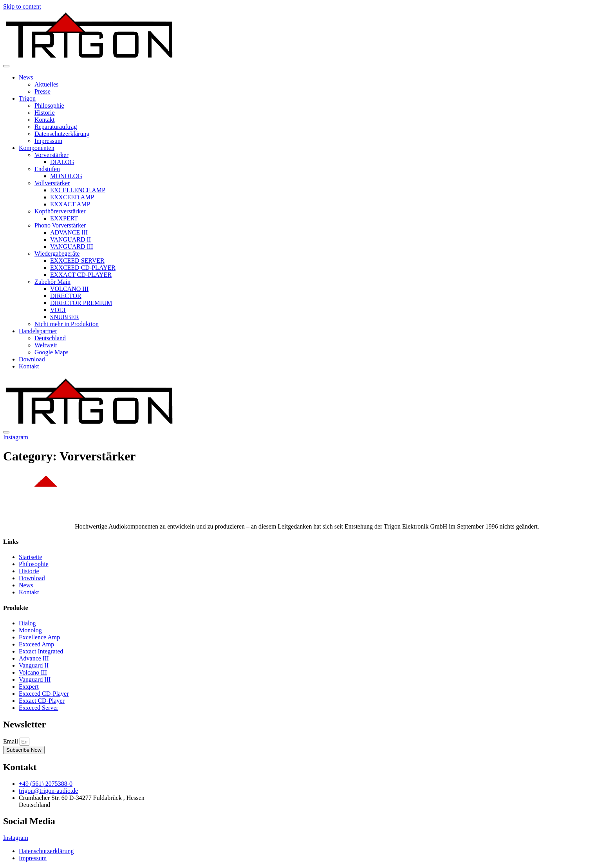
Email (11, 741)
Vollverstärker (52, 183)
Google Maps (51, 352)
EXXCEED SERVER (77, 261)
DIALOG (62, 162)
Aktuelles (46, 84)
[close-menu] (6, 432)
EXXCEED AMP (72, 197)
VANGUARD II (70, 239)
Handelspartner (38, 331)
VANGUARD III (71, 246)
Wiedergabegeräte (57, 254)
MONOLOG (66, 176)
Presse (42, 91)
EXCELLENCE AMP (78, 190)
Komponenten (37, 148)
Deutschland (50, 338)
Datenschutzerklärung (62, 134)
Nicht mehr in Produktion (67, 324)
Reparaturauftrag (56, 127)
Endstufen (47, 169)
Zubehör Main (52, 282)
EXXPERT (64, 218)
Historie (45, 113)
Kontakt (45, 120)
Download (32, 359)
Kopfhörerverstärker (60, 211)
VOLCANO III (69, 289)
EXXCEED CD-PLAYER (83, 268)
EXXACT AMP (70, 204)
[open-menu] (6, 66)
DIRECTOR (66, 296)
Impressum (48, 141)
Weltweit (46, 345)
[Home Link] (89, 423)
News (26, 77)
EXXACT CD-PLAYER (81, 275)
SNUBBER (65, 317)
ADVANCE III (69, 232)
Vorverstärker (51, 155)
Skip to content (22, 6)
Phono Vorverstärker (60, 225)
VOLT (58, 310)
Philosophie (49, 106)
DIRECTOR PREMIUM (81, 303)
